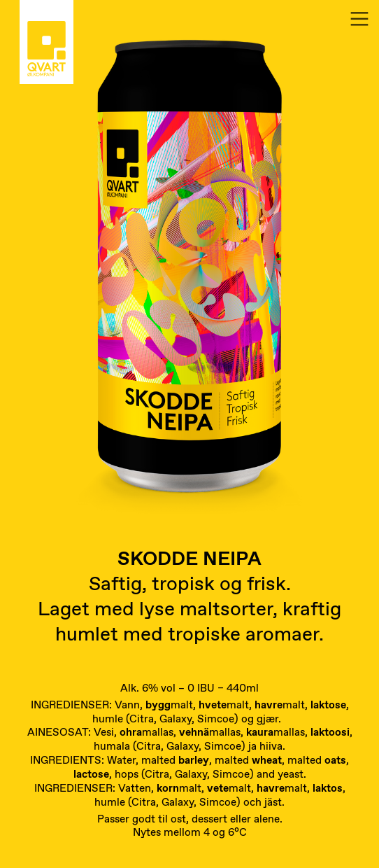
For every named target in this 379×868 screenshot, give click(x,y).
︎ (359, 19)
